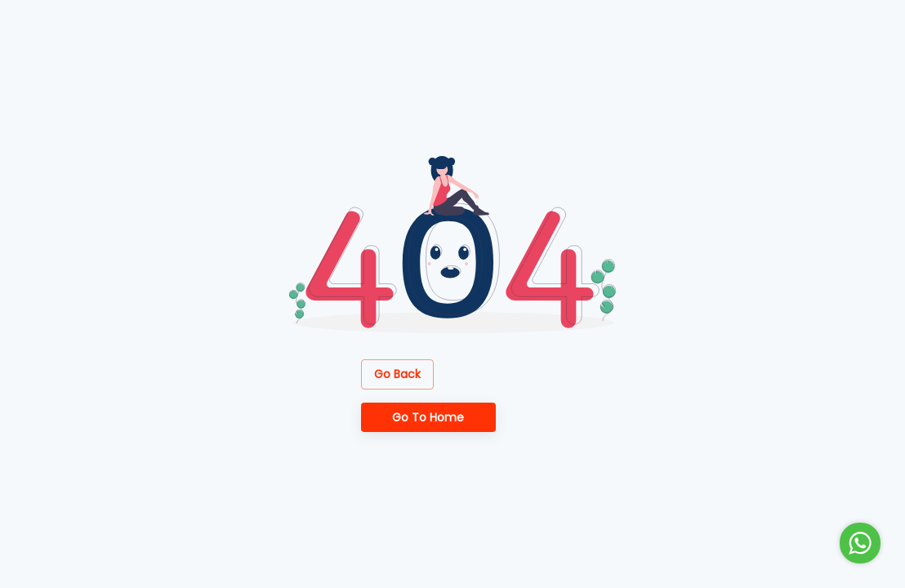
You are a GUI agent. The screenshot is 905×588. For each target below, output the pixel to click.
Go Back (397, 374)
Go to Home (428, 418)
